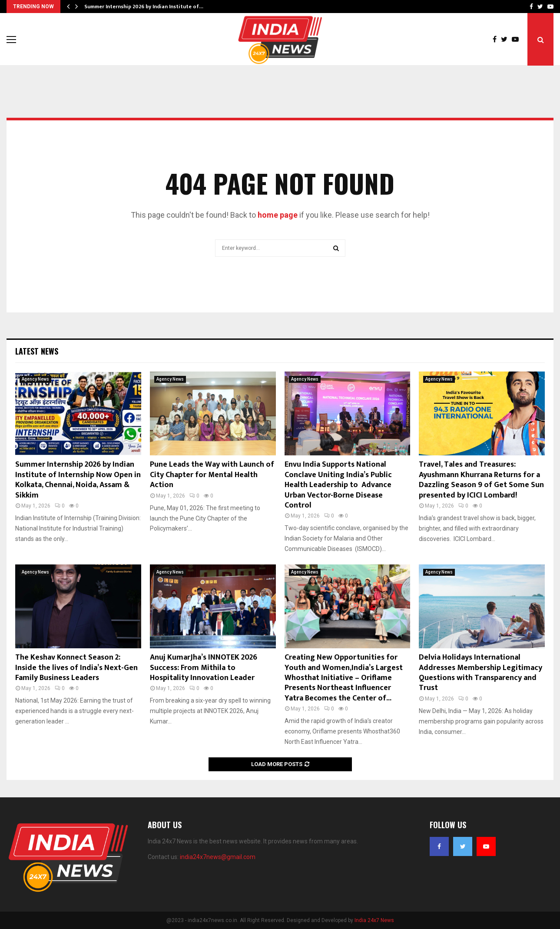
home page (278, 215)
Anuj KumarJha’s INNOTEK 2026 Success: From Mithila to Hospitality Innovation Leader (204, 668)
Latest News (37, 351)
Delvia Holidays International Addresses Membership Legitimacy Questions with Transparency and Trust (480, 673)
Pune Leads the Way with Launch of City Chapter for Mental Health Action (212, 475)
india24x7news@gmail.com (218, 857)
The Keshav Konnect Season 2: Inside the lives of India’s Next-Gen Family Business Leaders (76, 668)
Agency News (35, 379)
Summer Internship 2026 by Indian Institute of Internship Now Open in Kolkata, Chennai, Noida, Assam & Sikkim (78, 480)
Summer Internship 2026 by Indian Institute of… (144, 7)
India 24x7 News (374, 920)
